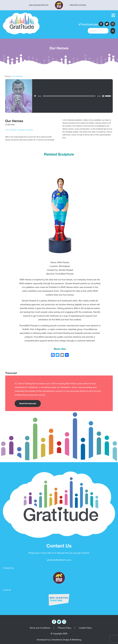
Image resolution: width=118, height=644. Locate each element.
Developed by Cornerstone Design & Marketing (59, 640)
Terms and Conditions (40, 628)
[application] (72, 96)
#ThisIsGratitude (88, 24)
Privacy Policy (65, 628)
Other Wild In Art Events (78, 5)
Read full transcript (28, 403)
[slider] (108, 96)
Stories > (9, 76)
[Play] (35, 96)
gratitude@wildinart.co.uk (59, 560)
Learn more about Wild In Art (39, 5)
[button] (113, 31)
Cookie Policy (85, 628)
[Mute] (103, 96)
